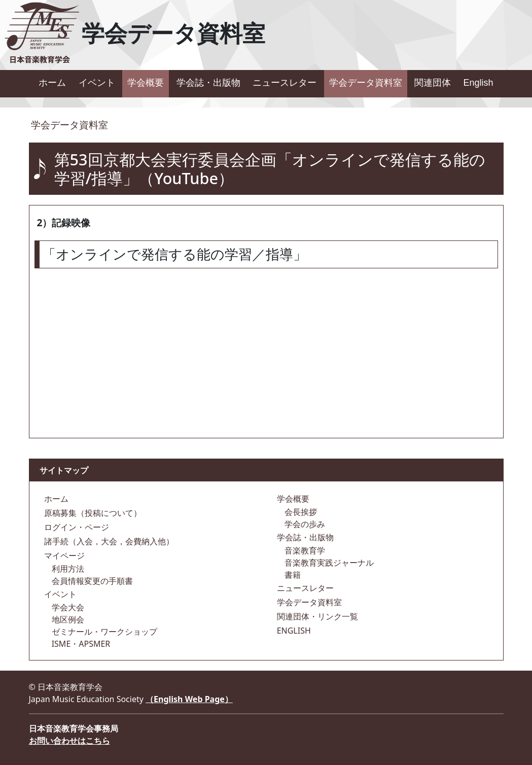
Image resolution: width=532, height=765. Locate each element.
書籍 (292, 575)
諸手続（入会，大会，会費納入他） (108, 541)
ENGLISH (293, 631)
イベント (97, 83)
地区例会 (67, 619)
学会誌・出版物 (208, 83)
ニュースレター (285, 83)
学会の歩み (304, 524)
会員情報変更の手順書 (91, 581)
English (478, 83)
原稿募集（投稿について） (92, 513)
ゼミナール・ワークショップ (103, 632)
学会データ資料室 (366, 83)
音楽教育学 (304, 550)
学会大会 (67, 607)
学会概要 (146, 83)
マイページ (63, 555)
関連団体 (433, 83)
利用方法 (67, 569)
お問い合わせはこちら (69, 741)
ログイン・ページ (76, 527)
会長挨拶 (300, 512)
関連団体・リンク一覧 (316, 616)
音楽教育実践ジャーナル (328, 563)
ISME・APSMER (80, 644)
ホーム (52, 83)
